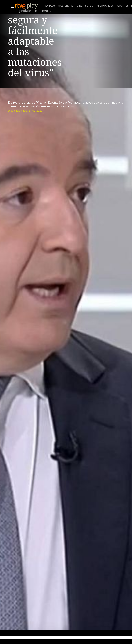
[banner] (30, 6)
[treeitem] (50, 6)
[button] (12, 6)
